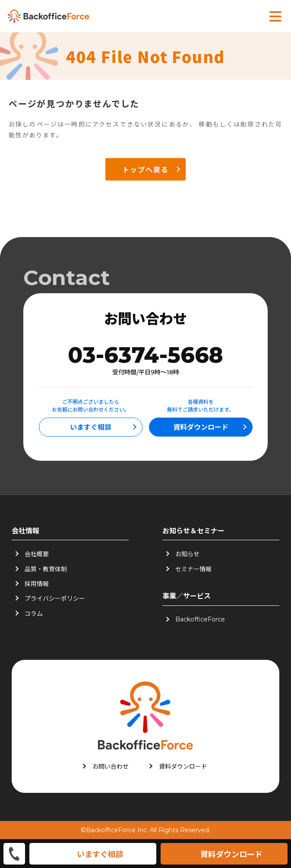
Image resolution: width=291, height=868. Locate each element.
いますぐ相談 (91, 427)
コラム (34, 613)
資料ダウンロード (201, 427)
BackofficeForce (200, 619)
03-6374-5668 (145, 355)
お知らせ (187, 554)
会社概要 (37, 554)
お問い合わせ (111, 766)
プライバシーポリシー (55, 598)
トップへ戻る (146, 169)
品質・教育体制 (46, 569)
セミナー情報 (193, 569)
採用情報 (37, 583)
